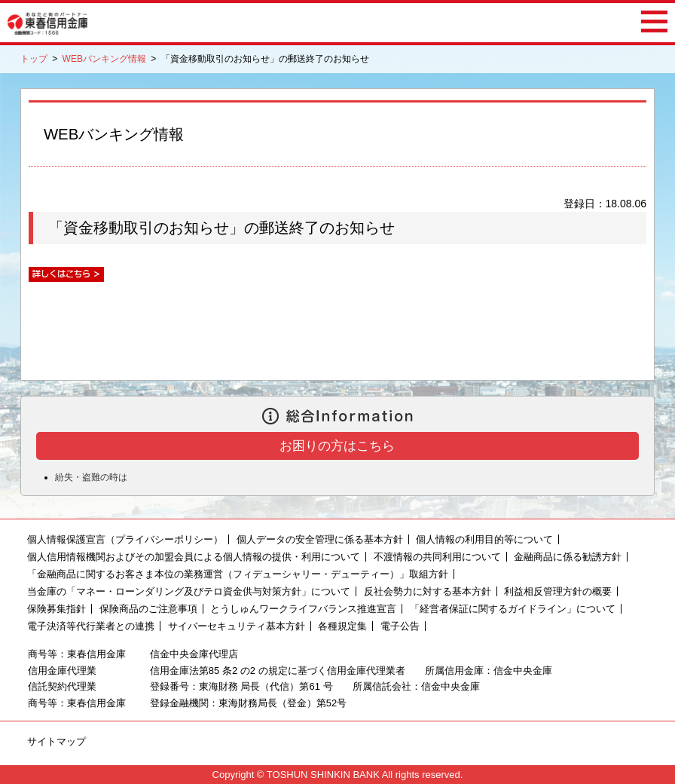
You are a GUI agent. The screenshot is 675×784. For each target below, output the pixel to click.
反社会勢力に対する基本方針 (428, 591)
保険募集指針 (57, 609)
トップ (34, 59)
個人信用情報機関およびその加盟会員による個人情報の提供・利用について (194, 557)
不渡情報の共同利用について (437, 557)
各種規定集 (342, 626)
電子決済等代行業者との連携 (91, 626)
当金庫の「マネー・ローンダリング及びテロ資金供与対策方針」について (189, 591)
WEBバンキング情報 (104, 59)
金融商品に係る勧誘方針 (568, 557)
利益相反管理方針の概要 (558, 591)
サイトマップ (57, 741)
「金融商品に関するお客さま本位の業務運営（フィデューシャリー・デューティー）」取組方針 (238, 574)
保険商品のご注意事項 (148, 609)
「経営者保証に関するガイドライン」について (513, 609)
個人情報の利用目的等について (484, 539)
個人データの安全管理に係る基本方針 (320, 539)
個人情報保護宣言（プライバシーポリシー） (125, 539)
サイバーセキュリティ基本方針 (237, 626)
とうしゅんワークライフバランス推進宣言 (303, 609)
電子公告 (400, 626)
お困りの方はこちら (337, 446)
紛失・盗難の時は (91, 477)
